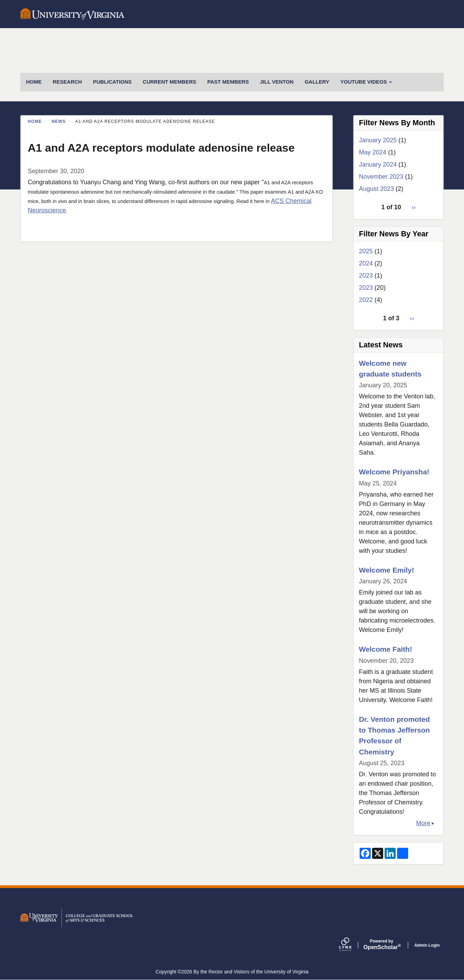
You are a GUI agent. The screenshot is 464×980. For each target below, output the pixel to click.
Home (35, 121)
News (59, 121)
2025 (366, 251)
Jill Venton (277, 82)
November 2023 (381, 177)
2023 (366, 276)
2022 (366, 300)
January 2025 (378, 140)
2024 (366, 263)
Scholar (382, 945)
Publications (112, 82)
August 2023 (376, 189)
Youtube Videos (366, 82)
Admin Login (427, 945)
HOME (34, 82)
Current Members (170, 82)
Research (67, 82)
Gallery (317, 82)
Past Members (228, 82)
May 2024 (373, 152)
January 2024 (378, 164)
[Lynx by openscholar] (351, 945)
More (423, 823)
